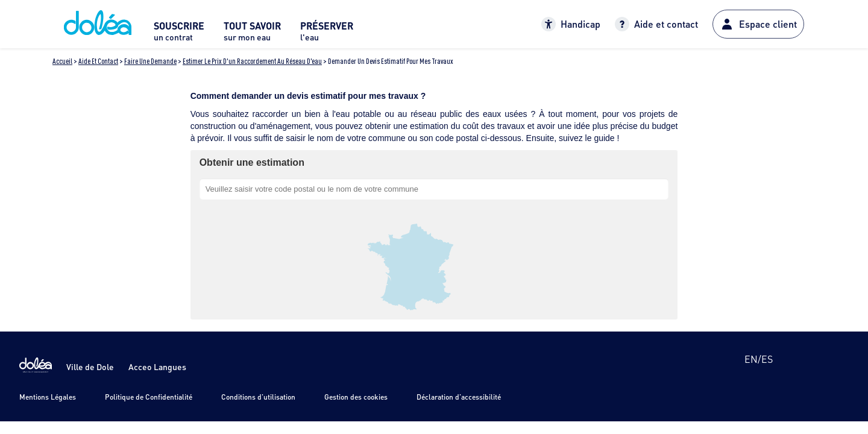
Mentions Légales (48, 397)
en (751, 359)
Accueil (62, 61)
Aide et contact (98, 61)
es (767, 359)
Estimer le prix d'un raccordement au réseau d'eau (252, 61)
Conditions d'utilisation (258, 397)
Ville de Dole (90, 366)
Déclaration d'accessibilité (459, 397)
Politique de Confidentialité (149, 397)
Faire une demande (150, 61)
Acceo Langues (157, 366)
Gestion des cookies (356, 397)
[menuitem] (179, 35)
